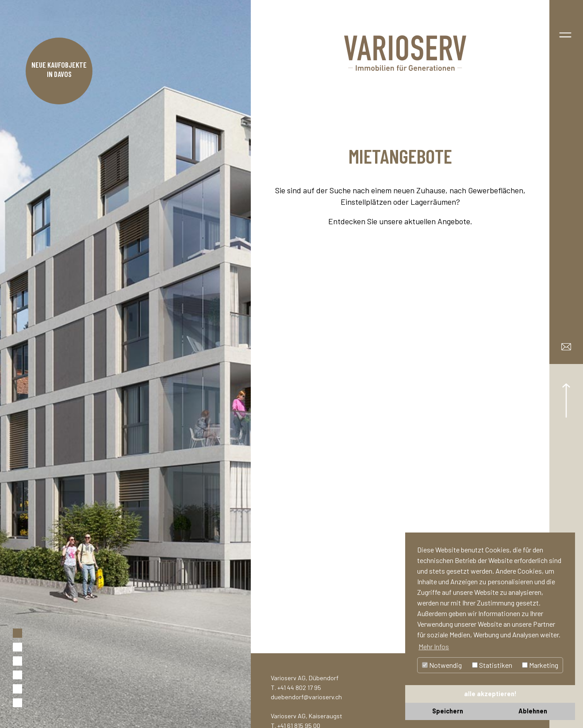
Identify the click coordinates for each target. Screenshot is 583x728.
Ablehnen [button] (533, 711)
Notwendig (442, 665)
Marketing (540, 665)
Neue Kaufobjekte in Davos (59, 69)
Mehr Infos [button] (434, 646)
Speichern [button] (448, 711)
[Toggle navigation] (565, 33)
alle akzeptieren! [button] (490, 694)
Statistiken (492, 665)
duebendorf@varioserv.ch (306, 697)
